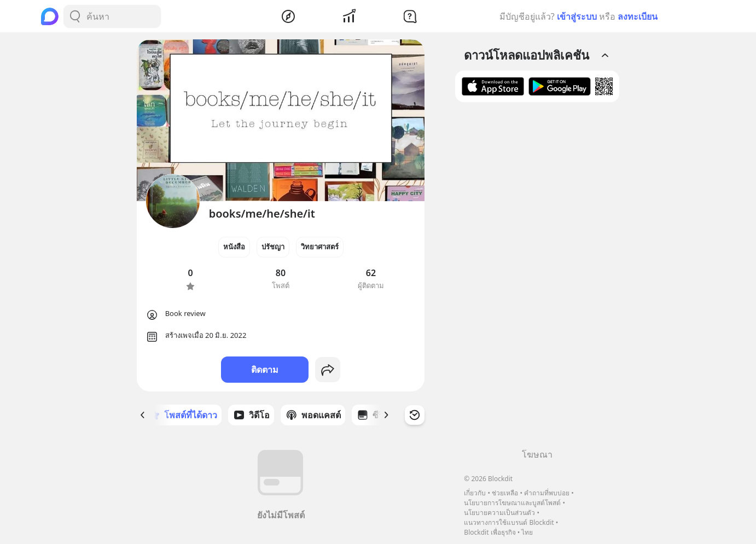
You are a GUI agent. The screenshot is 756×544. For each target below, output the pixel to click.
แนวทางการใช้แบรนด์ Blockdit (509, 522)
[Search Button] (75, 16)
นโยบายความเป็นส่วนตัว (499, 513)
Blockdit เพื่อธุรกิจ (490, 532)
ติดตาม (265, 370)
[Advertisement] (537, 279)
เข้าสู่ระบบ (577, 16)
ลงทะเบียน (638, 16)
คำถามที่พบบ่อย (547, 493)
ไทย (527, 532)
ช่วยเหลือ (505, 493)
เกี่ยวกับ (475, 493)
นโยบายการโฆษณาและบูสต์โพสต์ (512, 503)
